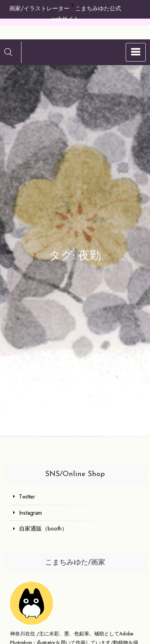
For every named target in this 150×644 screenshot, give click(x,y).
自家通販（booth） (43, 529)
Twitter (27, 497)
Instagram (30, 513)
